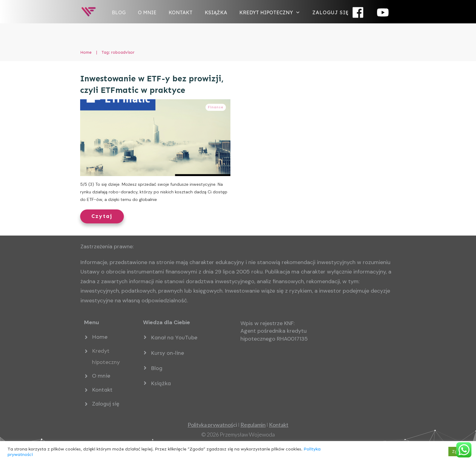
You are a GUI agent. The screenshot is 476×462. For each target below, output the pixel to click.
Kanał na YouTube (174, 338)
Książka (161, 383)
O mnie (101, 376)
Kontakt (102, 390)
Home (100, 337)
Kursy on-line (167, 353)
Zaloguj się (106, 404)
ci (212, 425)
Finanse (216, 107)
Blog (157, 368)
